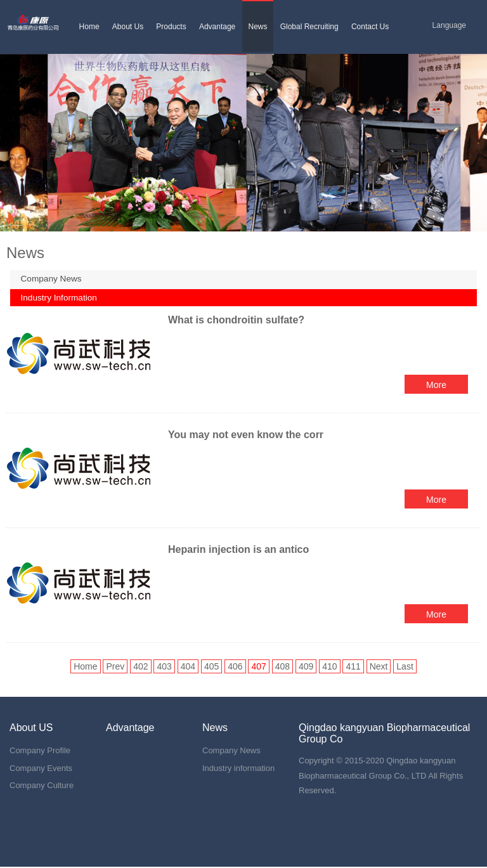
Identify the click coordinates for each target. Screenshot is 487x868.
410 (329, 668)
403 (164, 668)
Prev (115, 668)
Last (405, 668)
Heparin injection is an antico (238, 551)
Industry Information (62, 299)
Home (85, 668)
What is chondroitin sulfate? (236, 321)
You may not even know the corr (246, 436)
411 (353, 668)
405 (211, 668)
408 (282, 668)
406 (235, 668)
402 (140, 668)
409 (306, 668)
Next (379, 668)
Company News (54, 279)
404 (188, 668)
